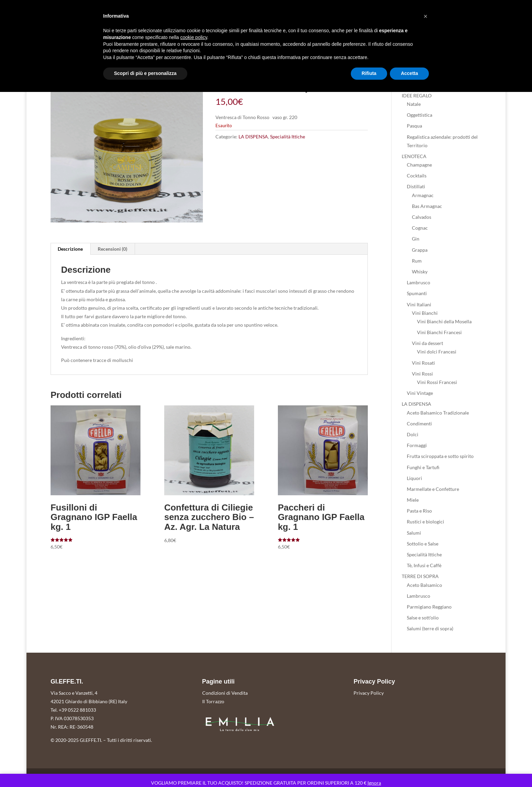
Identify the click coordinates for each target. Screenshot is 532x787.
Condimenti (419, 424)
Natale (414, 104)
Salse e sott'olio (423, 618)
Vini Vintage (420, 393)
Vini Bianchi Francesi (439, 332)
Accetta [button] (409, 73)
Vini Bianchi (425, 313)
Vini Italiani (419, 304)
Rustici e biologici (425, 522)
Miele (413, 500)
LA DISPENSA (253, 137)
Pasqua (414, 126)
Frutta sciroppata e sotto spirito (440, 456)
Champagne (419, 165)
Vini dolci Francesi (437, 352)
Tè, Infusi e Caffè (424, 565)
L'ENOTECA (414, 156)
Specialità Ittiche (288, 137)
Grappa (420, 250)
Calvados (422, 217)
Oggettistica (420, 115)
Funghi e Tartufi (423, 467)
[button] (425, 16)
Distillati (416, 186)
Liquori (414, 478)
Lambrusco (419, 282)
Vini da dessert (427, 343)
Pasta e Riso (419, 511)
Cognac (420, 228)
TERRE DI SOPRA (420, 576)
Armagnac (423, 195)
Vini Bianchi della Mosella (444, 321)
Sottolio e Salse (423, 544)
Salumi (414, 533)
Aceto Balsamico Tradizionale (438, 413)
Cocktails (417, 176)
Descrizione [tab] (70, 249)
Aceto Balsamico (424, 585)
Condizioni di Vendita (225, 693)
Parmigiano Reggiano (429, 607)
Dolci (413, 434)
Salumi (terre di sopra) (430, 628)
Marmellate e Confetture (433, 489)
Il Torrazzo (213, 701)
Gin (416, 239)
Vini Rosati (423, 363)
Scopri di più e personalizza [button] (145, 73)
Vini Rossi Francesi (437, 382)
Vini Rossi (422, 374)
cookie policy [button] (194, 37)
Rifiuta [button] (369, 73)
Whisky (420, 272)
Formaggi (417, 445)
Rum (417, 261)
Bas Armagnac (427, 206)
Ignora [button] (374, 783)
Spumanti (417, 293)
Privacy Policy (369, 693)
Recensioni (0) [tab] (112, 249)
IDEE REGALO (417, 95)
